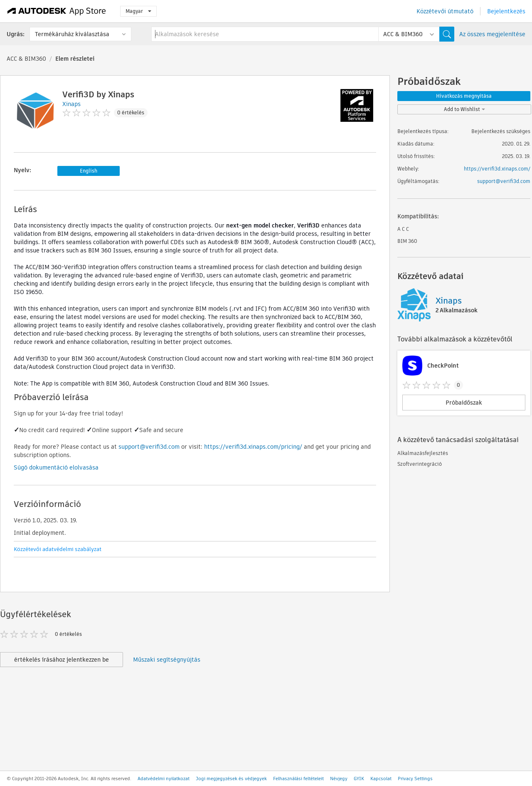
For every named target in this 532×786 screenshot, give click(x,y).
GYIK (359, 779)
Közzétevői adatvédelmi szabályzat (58, 549)
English (89, 171)
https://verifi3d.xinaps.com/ (497, 169)
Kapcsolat (381, 779)
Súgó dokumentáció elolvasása (56, 467)
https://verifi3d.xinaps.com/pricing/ (253, 447)
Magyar (138, 11)
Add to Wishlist (464, 109)
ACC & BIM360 (26, 59)
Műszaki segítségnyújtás (167, 660)
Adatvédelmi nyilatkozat (164, 779)
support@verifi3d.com (149, 447)
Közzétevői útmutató (445, 11)
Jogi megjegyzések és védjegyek (231, 779)
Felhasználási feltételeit (298, 779)
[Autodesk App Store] (57, 11)
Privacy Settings (415, 779)
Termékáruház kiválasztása (72, 34)
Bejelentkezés (506, 11)
